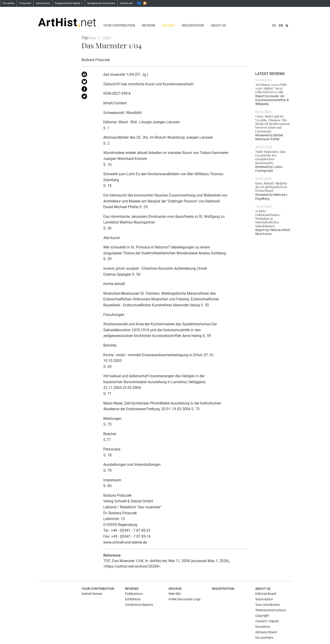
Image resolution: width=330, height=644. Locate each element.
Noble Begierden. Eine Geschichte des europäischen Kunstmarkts (271, 157)
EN (281, 25)
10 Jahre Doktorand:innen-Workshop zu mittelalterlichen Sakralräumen (268, 218)
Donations (263, 627)
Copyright (262, 616)
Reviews (149, 25)
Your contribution (119, 25)
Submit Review (92, 594)
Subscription (264, 599)
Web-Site (175, 594)
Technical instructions (271, 610)
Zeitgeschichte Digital (68, 3)
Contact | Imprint (267, 621)
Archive (168, 25)
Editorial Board (266, 594)
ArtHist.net (126, 3)
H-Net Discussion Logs (184, 599)
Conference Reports (139, 605)
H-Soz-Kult (25, 3)
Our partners (264, 638)
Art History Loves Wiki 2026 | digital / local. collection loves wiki (271, 88)
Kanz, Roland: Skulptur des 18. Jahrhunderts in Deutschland (271, 187)
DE (274, 25)
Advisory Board (266, 632)
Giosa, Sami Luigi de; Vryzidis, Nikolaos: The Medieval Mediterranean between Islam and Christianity (273, 123)
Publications (134, 594)
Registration (193, 25)
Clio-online (8, 3)
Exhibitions (133, 599)
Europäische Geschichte (101, 3)
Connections (43, 3)
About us (218, 25)
